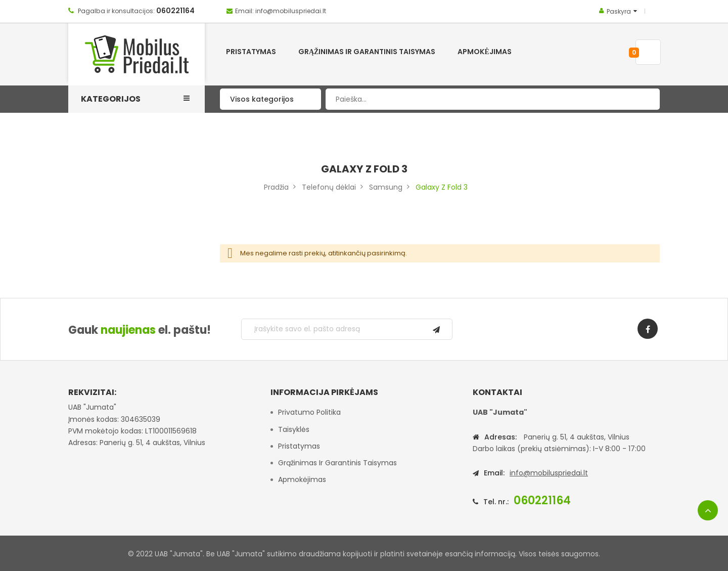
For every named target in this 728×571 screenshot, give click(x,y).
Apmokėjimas (302, 479)
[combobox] (493, 99)
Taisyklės (294, 429)
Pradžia (276, 187)
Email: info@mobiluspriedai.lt (281, 11)
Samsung (386, 187)
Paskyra (619, 11)
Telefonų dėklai (329, 187)
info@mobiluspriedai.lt (549, 473)
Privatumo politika (309, 412)
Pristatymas (299, 446)
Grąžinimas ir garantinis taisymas (337, 463)
